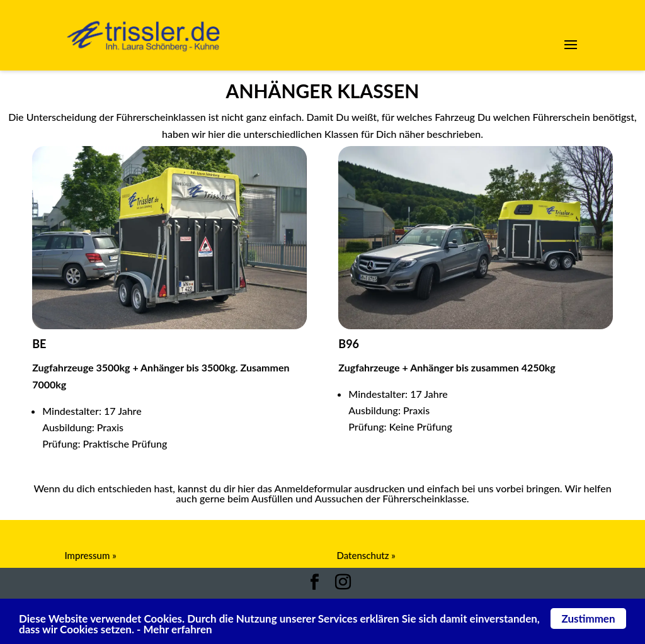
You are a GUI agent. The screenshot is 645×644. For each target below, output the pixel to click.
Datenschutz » (366, 555)
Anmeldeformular (322, 522)
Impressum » (90, 555)
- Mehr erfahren (174, 630)
